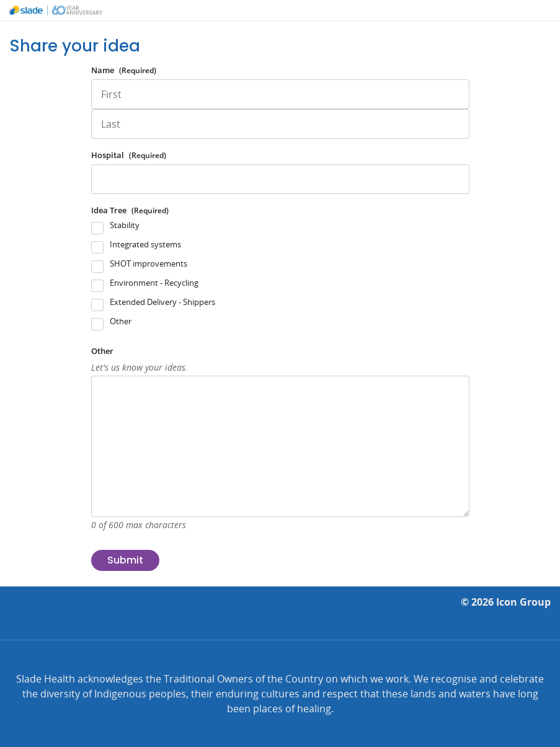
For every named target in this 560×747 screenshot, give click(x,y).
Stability (125, 225)
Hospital (129, 155)
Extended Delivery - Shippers (162, 302)
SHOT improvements (149, 263)
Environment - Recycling (154, 283)
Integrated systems (145, 244)
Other (121, 321)
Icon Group (523, 602)
